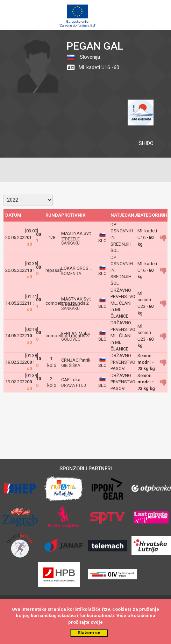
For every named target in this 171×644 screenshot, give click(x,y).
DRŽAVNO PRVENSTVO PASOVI (123, 362)
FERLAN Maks (76, 334)
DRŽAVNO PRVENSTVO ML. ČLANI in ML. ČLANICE (123, 303)
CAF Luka (71, 380)
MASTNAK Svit (76, 233)
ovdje (97, 622)
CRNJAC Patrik (76, 360)
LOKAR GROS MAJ (80, 268)
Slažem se (89, 633)
